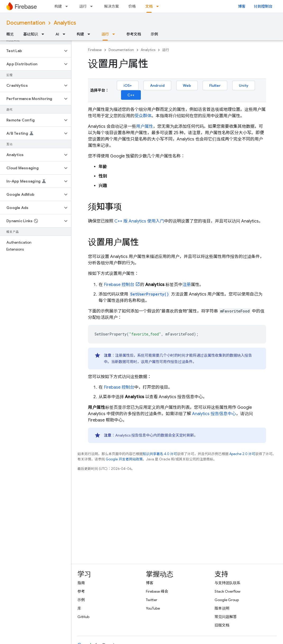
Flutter (215, 85)
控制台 (119, 285)
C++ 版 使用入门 (139, 221)
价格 (132, 6)
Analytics (65, 23)
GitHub (83, 617)
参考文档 (134, 34)
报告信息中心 (214, 414)
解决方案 (112, 6)
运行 (83, 6)
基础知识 (31, 34)
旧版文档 (222, 625)
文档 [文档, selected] (149, 6)
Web (187, 85)
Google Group (227, 600)
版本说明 (222, 608)
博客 (242, 6)
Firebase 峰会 (157, 591)
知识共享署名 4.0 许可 (160, 454)
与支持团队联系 (228, 583)
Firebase (95, 50)
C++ (131, 95)
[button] (31, 51)
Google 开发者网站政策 (124, 459)
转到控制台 (263, 6)
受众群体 (143, 116)
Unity (244, 85)
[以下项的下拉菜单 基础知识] (44, 34)
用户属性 (145, 126)
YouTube (153, 608)
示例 (154, 34)
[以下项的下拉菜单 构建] (68, 6)
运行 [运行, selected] (105, 34)
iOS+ (128, 85)
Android (157, 85)
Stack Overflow (228, 591)
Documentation (26, 23)
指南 (81, 583)
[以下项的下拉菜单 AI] (66, 34)
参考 (81, 591)
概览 (10, 34)
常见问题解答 (226, 617)
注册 (187, 285)
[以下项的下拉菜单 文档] (159, 6)
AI (57, 34)
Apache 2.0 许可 (242, 454)
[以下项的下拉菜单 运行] (93, 6)
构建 (58, 6)
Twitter (152, 600)
